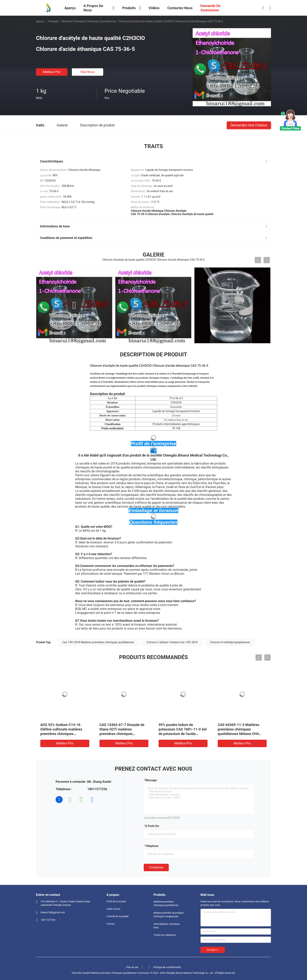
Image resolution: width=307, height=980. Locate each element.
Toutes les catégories (165, 935)
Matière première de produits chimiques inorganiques (169, 915)
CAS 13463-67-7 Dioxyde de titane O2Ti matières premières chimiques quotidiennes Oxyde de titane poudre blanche (122, 734)
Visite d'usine (113, 909)
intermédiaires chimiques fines (167, 926)
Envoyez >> (213, 950)
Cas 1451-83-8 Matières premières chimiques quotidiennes (98, 642)
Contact (111, 924)
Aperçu (40, 21)
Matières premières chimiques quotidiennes (89, 21)
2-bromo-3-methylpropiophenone (230, 642)
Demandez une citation (249, 125)
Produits (53, 21)
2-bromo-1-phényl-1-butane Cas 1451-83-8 (172, 642)
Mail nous (88, 72)
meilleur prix (52, 72)
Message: (151, 780)
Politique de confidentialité (167, 967)
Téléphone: (152, 846)
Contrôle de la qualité (118, 916)
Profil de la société (116, 902)
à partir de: (152, 826)
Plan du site (132, 967)
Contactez (156, 867)
